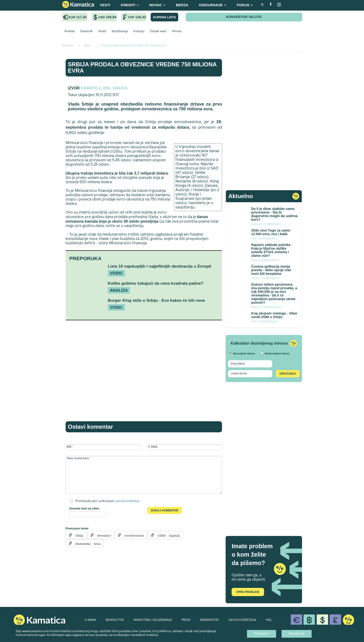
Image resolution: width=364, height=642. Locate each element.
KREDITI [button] (130, 5)
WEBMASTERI (209, 620)
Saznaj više (297, 634)
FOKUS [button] (245, 5)
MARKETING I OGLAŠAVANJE (153, 620)
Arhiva (177, 31)
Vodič (102, 31)
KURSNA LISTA (164, 17)
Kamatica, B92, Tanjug (104, 88)
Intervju (139, 31)
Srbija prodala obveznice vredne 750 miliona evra (142, 67)
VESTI (105, 5)
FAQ (268, 620)
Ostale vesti (158, 31)
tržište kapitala (167, 535)
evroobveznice (133, 535)
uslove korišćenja (127, 501)
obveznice (102, 535)
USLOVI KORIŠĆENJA (242, 620)
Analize (70, 31)
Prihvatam (262, 634)
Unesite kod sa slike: (85, 508)
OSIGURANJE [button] (213, 5)
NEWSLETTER (115, 620)
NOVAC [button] (157, 5)
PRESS (186, 620)
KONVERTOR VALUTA (244, 17)
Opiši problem (248, 592)
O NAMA (90, 620)
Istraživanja (120, 31)
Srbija (78, 535)
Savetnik (86, 31)
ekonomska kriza (86, 543)
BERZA (182, 5)
